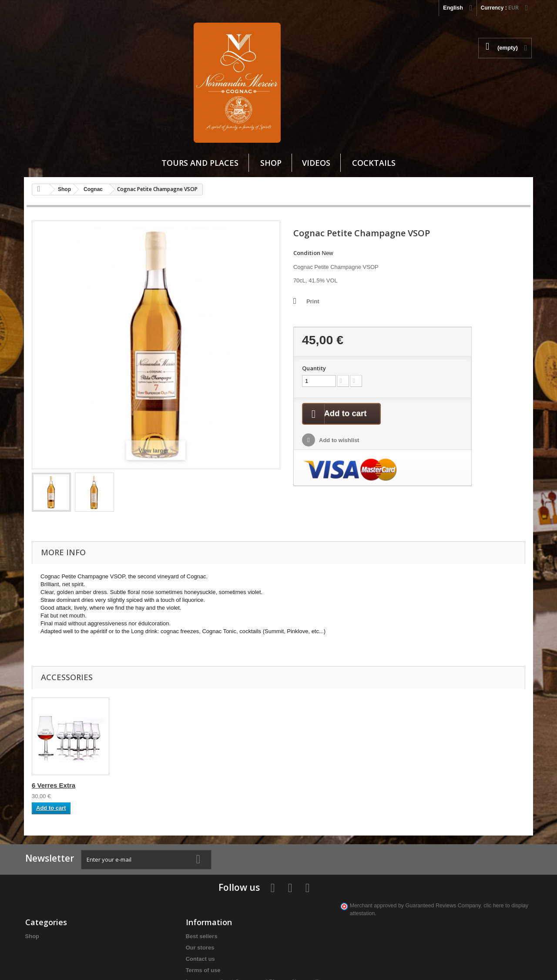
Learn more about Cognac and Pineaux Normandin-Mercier (146, 917)
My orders (211, 864)
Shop (271, 163)
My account (220, 850)
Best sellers (127, 864)
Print (262, 301)
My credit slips (218, 876)
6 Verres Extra (54, 736)
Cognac (93, 189)
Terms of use (128, 898)
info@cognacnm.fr (431, 912)
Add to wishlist (457, 335)
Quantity (432, 262)
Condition (256, 253)
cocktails (374, 163)
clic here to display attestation (437, 930)
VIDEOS (316, 163)
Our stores (125, 875)
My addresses (217, 887)
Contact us (126, 887)
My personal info (220, 898)
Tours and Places (200, 163)
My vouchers (215, 910)
